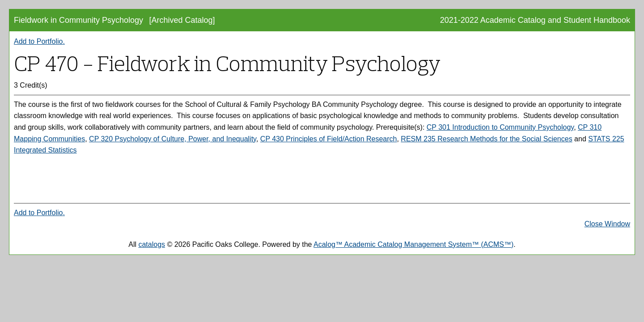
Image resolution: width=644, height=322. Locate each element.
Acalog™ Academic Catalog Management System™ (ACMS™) (413, 244)
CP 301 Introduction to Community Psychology (500, 127)
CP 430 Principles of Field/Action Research (329, 139)
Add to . (39, 41)
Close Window (607, 224)
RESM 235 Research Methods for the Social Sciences (486, 139)
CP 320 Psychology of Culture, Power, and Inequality (173, 139)
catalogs (152, 244)
